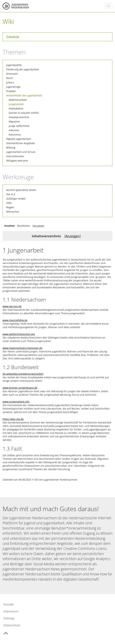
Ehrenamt (12, 74)
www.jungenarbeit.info (16, 402)
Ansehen (10, 226)
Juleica (10, 82)
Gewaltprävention (19, 117)
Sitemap (9, 618)
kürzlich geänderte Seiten (21, 190)
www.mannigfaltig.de (15, 320)
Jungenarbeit (16, 104)
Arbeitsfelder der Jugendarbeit (24, 95)
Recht (10, 78)
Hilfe (9, 203)
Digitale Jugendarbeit (19, 139)
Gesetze (13, 37)
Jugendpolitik (14, 65)
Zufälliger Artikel (16, 199)
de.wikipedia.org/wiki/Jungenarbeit (23, 374)
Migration (14, 121)
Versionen (38, 226)
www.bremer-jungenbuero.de (20, 388)
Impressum (11, 611)
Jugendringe (13, 87)
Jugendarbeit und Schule (21, 152)
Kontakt (9, 604)
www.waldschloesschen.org (19, 334)
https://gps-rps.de (13, 419)
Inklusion (14, 130)
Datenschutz (12, 625)
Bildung (11, 148)
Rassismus (15, 135)
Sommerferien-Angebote (21, 143)
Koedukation (16, 108)
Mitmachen (13, 212)
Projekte (11, 91)
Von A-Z (11, 194)
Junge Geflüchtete (19, 126)
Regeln (10, 207)
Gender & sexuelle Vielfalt (24, 113)
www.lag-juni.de (12, 306)
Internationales (15, 156)
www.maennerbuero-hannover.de (22, 348)
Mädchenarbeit (18, 100)
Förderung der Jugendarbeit (23, 69)
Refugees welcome (17, 161)
